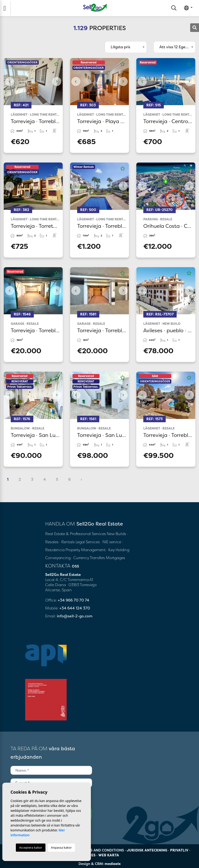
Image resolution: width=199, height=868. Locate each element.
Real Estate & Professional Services (75, 534)
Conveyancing (58, 558)
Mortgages (115, 558)
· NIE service (111, 542)
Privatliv (179, 850)
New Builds (117, 534)
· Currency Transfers (88, 558)
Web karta (109, 855)
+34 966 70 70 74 (74, 600)
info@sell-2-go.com (75, 616)
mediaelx (113, 864)
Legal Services (88, 542)
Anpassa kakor (61, 847)
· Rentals (67, 542)
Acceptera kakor (31, 847)
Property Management (86, 550)
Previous (10, 82)
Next (57, 82)
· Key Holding (118, 550)
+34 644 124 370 (75, 608)
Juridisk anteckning (147, 850)
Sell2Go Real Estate (95, 8)
